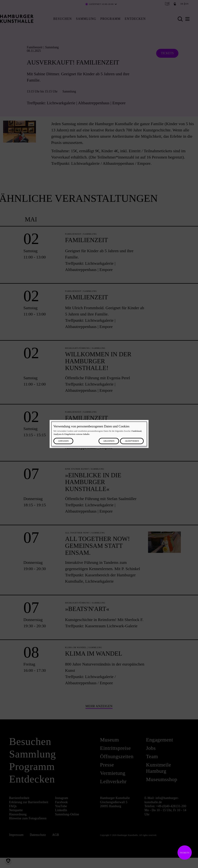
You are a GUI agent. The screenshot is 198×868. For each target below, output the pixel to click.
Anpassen (63, 441)
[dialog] (99, 434)
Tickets (184, 853)
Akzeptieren (132, 441)
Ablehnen (109, 441)
